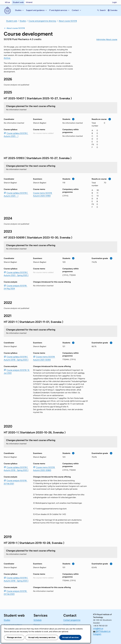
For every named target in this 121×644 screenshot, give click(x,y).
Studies (23, 21)
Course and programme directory (42, 21)
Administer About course (107, 39)
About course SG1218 (68, 21)
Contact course (70, 625)
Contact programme (72, 620)
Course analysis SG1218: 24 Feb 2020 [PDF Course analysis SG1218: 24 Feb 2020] (16, 593)
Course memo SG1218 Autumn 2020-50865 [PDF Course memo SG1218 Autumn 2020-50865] (44, 469)
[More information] (73, 119)
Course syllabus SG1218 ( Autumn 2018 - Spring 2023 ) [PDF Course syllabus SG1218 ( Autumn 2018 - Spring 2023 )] (16, 358)
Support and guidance (13, 625)
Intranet (29, 2)
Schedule (38, 620)
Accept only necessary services (42, 637)
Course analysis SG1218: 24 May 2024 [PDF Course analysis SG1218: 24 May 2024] (16, 287)
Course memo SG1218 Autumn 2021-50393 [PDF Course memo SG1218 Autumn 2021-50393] (44, 358)
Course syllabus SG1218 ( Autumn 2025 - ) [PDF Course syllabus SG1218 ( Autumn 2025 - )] (16, 135)
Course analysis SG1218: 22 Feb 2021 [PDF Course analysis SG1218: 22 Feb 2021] (16, 482)
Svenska (114, 10)
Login (114, 2)
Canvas (37, 625)
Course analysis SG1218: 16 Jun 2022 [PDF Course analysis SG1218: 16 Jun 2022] (17, 372)
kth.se (8, 2)
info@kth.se (98, 628)
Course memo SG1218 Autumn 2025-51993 (43, 194)
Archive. (7, 58)
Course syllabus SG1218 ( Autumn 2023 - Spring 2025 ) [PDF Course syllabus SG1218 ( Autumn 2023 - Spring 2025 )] (16, 274)
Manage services (14, 637)
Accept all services (70, 637)
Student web (18, 2)
